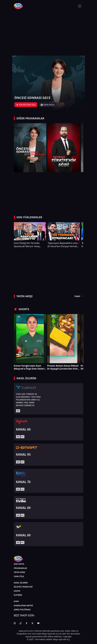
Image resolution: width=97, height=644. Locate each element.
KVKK (16, 601)
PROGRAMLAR (20, 568)
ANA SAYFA (19, 564)
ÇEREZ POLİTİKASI (22, 610)
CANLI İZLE (19, 576)
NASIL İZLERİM (21, 583)
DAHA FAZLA (47, 105)
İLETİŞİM (18, 595)
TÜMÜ (79, 296)
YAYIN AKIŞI (20, 572)
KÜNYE (17, 591)
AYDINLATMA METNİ (23, 605)
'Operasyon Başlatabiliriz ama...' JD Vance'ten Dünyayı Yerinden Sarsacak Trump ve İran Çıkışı (64, 245)
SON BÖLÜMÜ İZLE (26, 105)
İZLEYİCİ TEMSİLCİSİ (23, 587)
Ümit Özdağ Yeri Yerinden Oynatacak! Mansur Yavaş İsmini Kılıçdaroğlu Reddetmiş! (29, 245)
